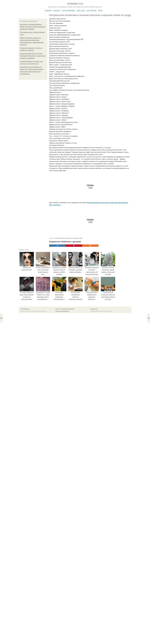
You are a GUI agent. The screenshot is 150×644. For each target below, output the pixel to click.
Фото (100, 10)
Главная (48, 10)
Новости (57, 10)
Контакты (58, 640)
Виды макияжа (68, 10)
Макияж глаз (75, 4)
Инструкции (92, 10)
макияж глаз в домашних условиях (74, 569)
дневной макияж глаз (60, 569)
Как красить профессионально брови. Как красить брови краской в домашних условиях (33, 27)
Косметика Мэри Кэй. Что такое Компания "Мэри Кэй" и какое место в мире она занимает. (33, 56)
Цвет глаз (81, 10)
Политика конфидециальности (62, 642)
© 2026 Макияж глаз (25, 640)
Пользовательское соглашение (67, 640)
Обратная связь (94, 640)
